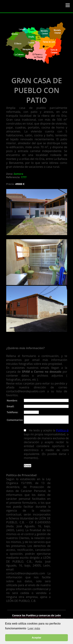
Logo (24, 6)
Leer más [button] (34, 628)
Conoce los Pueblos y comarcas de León (37, 613)
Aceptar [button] (37, 638)
